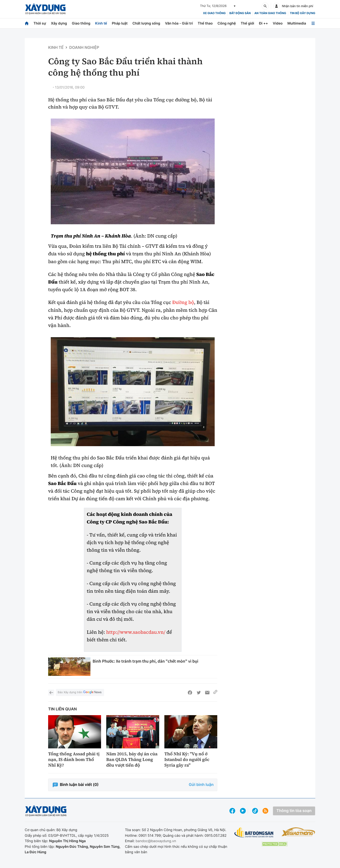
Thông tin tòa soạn (294, 811)
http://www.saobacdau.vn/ (136, 632)
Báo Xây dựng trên (80, 692)
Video (278, 23)
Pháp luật (120, 23)
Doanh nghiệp (84, 48)
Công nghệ (227, 23)
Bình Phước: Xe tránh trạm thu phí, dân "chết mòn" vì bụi (145, 661)
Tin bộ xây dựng (303, 13)
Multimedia (297, 23)
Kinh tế (101, 23)
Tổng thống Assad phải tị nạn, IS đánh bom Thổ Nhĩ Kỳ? (74, 759)
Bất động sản (240, 13)
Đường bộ (183, 302)
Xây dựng (59, 23)
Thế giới (247, 23)
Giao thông (81, 23)
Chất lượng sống (146, 23)
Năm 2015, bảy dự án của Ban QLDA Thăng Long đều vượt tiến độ (132, 759)
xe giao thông (214, 13)
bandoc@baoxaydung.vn (156, 841)
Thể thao (205, 23)
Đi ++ (263, 23)
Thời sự (40, 23)
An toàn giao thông (270, 13)
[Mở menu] (313, 23)
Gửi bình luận (201, 785)
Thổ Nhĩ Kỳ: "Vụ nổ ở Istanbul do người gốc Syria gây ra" (187, 759)
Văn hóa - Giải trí (179, 23)
